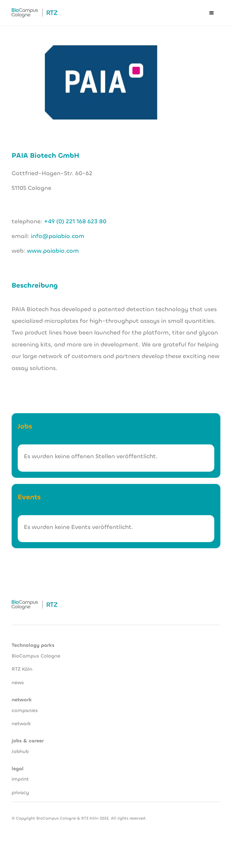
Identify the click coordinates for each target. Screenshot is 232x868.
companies (25, 707)
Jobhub (20, 748)
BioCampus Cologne (36, 653)
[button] (212, 13)
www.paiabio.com (53, 251)
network (21, 721)
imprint (20, 776)
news (18, 679)
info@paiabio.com (58, 236)
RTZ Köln (22, 666)
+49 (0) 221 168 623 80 (75, 221)
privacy (20, 789)
